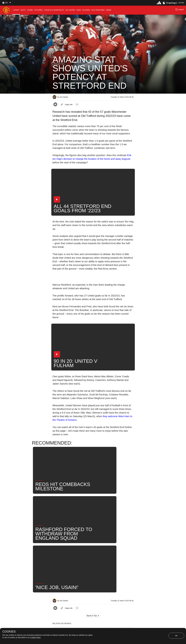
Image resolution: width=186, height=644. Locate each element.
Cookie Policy (36, 637)
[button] (6, 3)
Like (71, 554)
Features (59, 554)
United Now (124, 554)
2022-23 (70, 561)
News (97, 554)
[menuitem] (16, 10)
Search (109, 554)
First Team (84, 554)
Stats (57, 561)
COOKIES (9, 632)
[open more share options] (77, 104)
